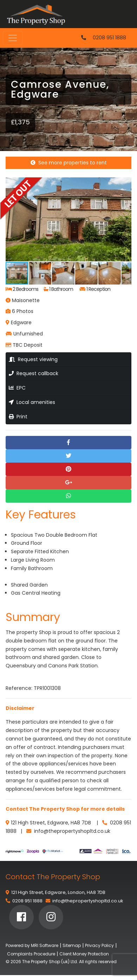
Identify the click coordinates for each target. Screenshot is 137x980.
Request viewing (33, 359)
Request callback (34, 373)
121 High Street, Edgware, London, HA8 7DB (58, 892)
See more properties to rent (69, 163)
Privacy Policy (99, 945)
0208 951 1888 (109, 38)
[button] (125, 184)
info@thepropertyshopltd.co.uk (88, 901)
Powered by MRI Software (32, 945)
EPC (17, 388)
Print (18, 417)
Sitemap (72, 945)
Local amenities (32, 402)
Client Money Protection (84, 954)
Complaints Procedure (31, 954)
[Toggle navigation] (13, 38)
